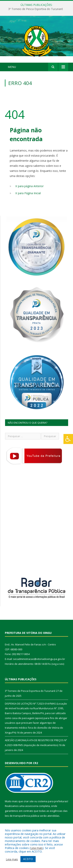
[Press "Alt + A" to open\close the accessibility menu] (68, 439)
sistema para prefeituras (53, 801)
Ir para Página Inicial (28, 193)
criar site (29, 801)
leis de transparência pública (22, 816)
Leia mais (37, 848)
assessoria (32, 806)
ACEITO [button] (28, 859)
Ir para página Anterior (29, 186)
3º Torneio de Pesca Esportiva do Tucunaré (36, 9)
